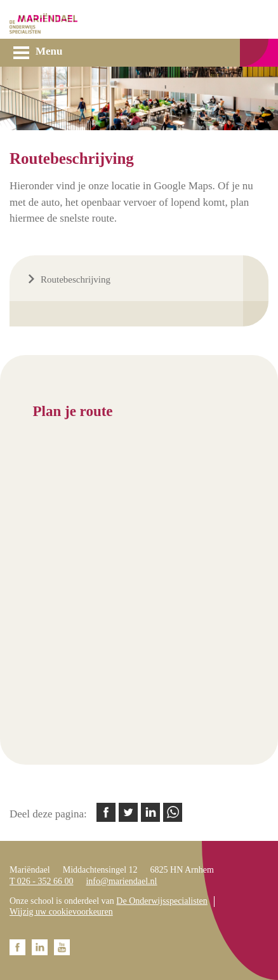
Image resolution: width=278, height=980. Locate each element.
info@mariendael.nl (121, 881)
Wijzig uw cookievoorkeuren (61, 912)
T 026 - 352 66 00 (41, 881)
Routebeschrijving (76, 279)
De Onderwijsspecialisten (162, 901)
